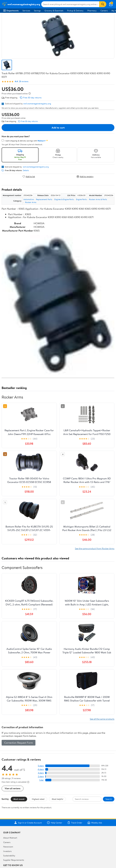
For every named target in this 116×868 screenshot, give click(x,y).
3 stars (41, 773)
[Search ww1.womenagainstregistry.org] (70, 4)
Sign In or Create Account (28, 823)
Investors (7, 851)
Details (26, 170)
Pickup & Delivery (75, 11)
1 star (41, 780)
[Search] (103, 4)
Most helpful (57, 799)
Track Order (75, 823)
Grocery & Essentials (54, 11)
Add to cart (58, 127)
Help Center (55, 823)
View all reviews (13, 788)
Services (26, 11)
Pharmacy (92, 11)
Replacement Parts (44, 199)
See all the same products (102, 719)
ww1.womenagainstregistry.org (37, 104)
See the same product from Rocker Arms (95, 548)
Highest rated (38, 799)
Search (109, 799)
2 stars (41, 776)
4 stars (41, 769)
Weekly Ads (95, 823)
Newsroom (8, 847)
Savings (37, 11)
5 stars (41, 766)
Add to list (29, 176)
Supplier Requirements (14, 860)
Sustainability (9, 856)
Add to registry (85, 176)
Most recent (19, 799)
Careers (104, 11)
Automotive (29, 199)
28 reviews (24, 81)
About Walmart (10, 838)
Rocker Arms (31, 202)
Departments (11, 11)
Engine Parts (81, 199)
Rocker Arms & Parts (98, 199)
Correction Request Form (19, 743)
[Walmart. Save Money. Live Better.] (21, 4)
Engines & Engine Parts (64, 199)
